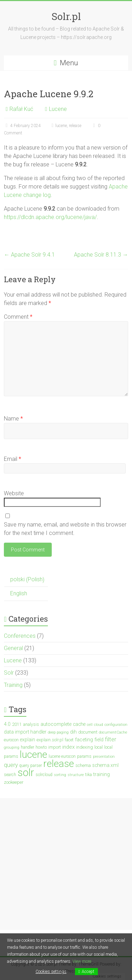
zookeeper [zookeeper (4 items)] (14, 782)
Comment (18, 317)
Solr (9, 673)
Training (13, 685)
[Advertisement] (66, 864)
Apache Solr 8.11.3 (101, 255)
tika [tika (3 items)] (89, 775)
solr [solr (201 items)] (26, 773)
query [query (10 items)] (11, 765)
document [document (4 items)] (88, 732)
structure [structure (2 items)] (76, 775)
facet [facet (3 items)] (69, 740)
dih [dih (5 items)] (73, 732)
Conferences (20, 636)
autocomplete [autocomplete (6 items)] (56, 724)
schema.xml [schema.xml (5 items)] (105, 765)
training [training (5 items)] (102, 774)
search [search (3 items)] (10, 775)
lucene (61, 126)
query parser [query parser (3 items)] (31, 766)
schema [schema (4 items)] (83, 765)
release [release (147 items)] (59, 764)
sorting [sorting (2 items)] (60, 775)
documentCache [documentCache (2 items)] (113, 732)
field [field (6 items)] (99, 740)
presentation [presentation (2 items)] (104, 757)
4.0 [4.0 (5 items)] (7, 724)
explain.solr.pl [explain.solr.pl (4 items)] (50, 740)
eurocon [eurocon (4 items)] (11, 740)
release (75, 126)
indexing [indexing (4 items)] (84, 747)
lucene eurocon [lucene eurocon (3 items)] (62, 756)
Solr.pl (66, 16)
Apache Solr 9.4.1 (29, 255)
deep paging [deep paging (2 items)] (58, 732)
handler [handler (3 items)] (27, 747)
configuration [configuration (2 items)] (116, 725)
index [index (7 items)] (68, 747)
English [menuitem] (19, 593)
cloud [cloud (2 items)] (99, 725)
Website (14, 493)
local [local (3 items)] (99, 747)
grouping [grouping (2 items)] (12, 747)
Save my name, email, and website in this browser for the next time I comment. (65, 529)
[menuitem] (26, 580)
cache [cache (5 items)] (79, 724)
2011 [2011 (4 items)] (17, 724)
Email (12, 459)
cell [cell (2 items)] (90, 725)
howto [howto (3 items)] (41, 747)
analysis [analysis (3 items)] (31, 724)
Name (13, 419)
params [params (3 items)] (84, 756)
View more (82, 961)
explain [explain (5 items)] (28, 740)
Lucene (58, 109)
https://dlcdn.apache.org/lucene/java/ (50, 217)
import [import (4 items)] (55, 747)
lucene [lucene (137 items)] (33, 754)
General (13, 648)
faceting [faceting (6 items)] (84, 740)
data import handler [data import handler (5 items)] (25, 732)
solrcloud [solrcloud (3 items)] (44, 775)
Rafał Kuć (21, 109)
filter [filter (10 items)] (111, 739)
